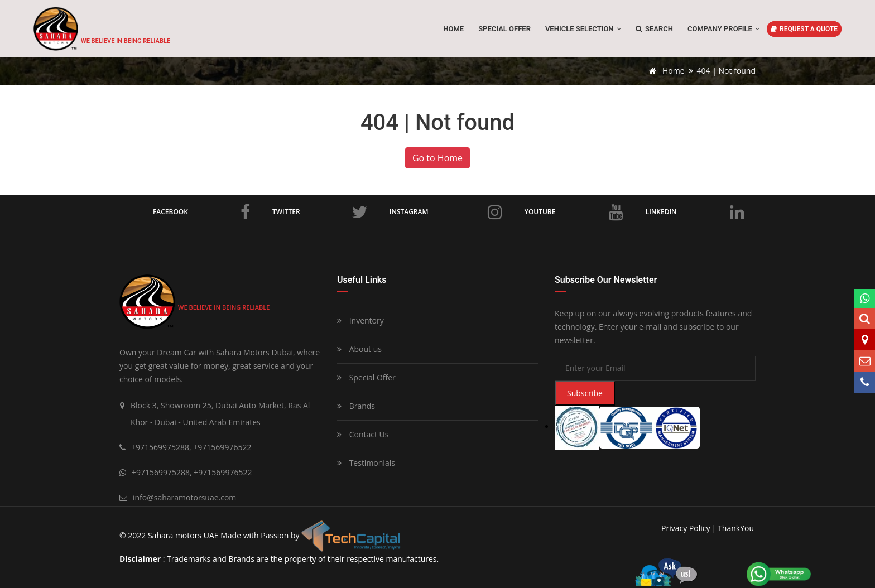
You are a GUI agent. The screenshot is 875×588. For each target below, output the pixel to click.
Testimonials (366, 463)
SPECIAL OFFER (504, 29)
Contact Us (363, 434)
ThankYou (736, 528)
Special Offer (366, 377)
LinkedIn (695, 212)
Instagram (446, 212)
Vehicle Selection (583, 29)
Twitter (320, 212)
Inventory (360, 320)
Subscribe (585, 393)
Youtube (574, 212)
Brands (356, 406)
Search (654, 29)
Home (453, 29)
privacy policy (686, 528)
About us (359, 349)
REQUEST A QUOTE (804, 29)
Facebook (201, 212)
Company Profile (723, 29)
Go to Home (437, 158)
